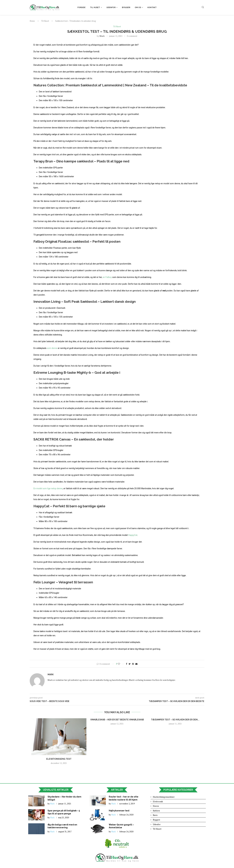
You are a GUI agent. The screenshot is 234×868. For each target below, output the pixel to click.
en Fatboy (107, 277)
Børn (155, 815)
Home (32, 21)
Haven (156, 806)
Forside (81, 7)
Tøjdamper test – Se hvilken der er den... (175, 720)
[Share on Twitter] (130, 664)
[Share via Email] (136, 664)
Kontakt (152, 7)
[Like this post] (121, 664)
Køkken (156, 811)
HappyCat (133, 535)
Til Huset (95, 7)
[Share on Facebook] (127, 664)
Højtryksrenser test (119, 811)
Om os (138, 7)
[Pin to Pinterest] (133, 664)
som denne (52, 348)
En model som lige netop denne (48, 488)
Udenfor (111, 7)
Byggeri (126, 7)
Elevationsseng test (59, 759)
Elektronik (158, 801)
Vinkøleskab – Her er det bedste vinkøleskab (117, 720)
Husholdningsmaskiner (164, 797)
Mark (102, 36)
